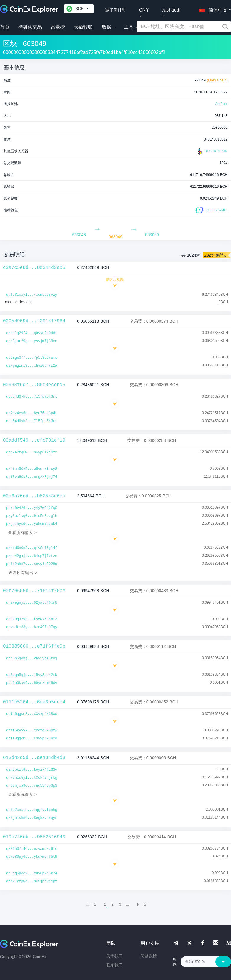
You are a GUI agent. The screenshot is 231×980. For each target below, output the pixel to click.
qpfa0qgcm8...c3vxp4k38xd (32, 714)
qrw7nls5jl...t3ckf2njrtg (32, 778)
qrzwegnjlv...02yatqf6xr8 (32, 603)
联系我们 (114, 965)
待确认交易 (30, 27)
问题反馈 (149, 956)
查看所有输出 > (23, 573)
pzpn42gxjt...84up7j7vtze (32, 556)
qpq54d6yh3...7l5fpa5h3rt (32, 397)
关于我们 (114, 956)
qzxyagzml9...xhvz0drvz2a (32, 366)
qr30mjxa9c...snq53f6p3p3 (32, 786)
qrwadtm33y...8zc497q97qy (32, 627)
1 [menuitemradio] (105, 904)
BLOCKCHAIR (212, 151)
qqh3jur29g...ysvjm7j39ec (32, 341)
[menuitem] (141, 904)
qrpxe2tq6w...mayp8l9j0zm (32, 453)
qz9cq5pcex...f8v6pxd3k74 (32, 873)
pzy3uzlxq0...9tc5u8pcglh (32, 516)
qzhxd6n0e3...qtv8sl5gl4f (32, 548)
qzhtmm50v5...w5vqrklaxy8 (32, 469)
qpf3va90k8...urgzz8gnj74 (32, 477)
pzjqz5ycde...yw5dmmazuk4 (32, 524)
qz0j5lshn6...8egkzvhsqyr (32, 818)
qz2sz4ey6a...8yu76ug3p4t (32, 413)
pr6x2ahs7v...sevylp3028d (32, 564)
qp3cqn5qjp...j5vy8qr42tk (32, 675)
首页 (5, 27)
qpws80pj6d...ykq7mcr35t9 (32, 857)
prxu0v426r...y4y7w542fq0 (32, 508)
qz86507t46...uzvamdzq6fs (32, 849)
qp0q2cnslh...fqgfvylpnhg (32, 810)
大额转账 (83, 27)
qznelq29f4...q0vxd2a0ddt (32, 333)
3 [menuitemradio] (120, 904)
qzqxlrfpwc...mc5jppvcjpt (32, 881)
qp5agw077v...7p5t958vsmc (32, 358)
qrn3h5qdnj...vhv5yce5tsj (32, 659)
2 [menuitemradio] (113, 904)
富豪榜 (58, 27)
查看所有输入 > (22, 533)
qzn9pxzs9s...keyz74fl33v (32, 770)
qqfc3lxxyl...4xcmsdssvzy (32, 295)
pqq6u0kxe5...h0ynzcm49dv (32, 683)
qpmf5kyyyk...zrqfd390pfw (32, 731)
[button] (212, 9)
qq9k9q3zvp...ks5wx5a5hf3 (32, 619)
